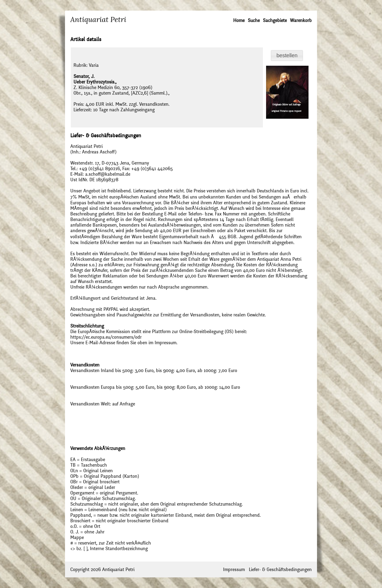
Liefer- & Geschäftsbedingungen (280, 570)
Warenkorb (301, 21)
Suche (254, 21)
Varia (94, 65)
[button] (287, 56)
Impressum (234, 570)
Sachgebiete (275, 21)
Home (239, 21)
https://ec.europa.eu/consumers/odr (106, 337)
